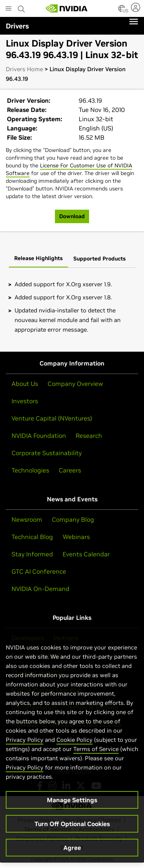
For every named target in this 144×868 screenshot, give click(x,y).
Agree (72, 852)
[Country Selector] (122, 11)
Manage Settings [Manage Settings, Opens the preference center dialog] (72, 804)
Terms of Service (96, 753)
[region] (72, 749)
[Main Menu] (8, 9)
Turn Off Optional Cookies (72, 828)
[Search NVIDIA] (22, 7)
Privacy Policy (25, 744)
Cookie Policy (74, 744)
